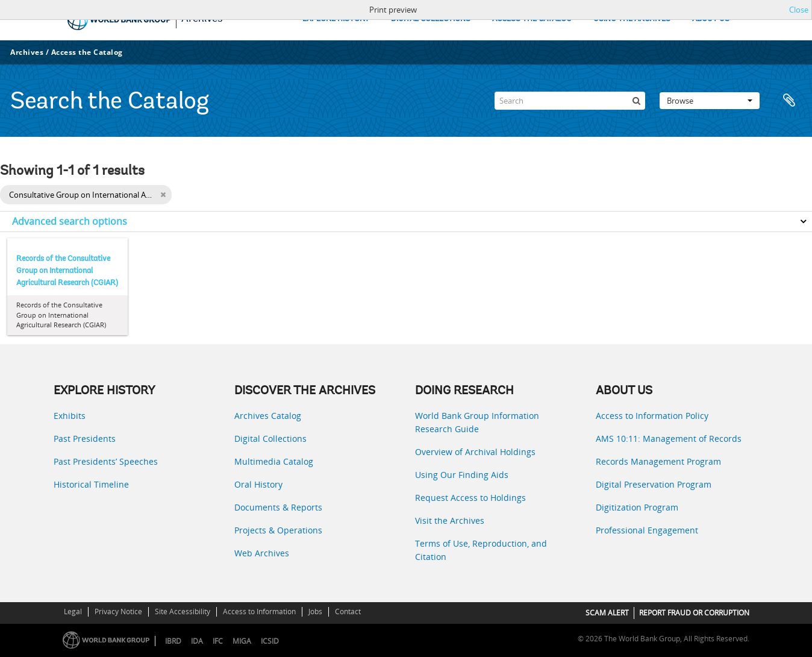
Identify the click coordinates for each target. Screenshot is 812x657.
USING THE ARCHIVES (632, 19)
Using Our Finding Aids (462, 475)
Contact (348, 611)
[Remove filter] (163, 195)
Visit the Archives (450, 520)
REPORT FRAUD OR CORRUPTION (694, 613)
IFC (218, 641)
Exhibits (70, 416)
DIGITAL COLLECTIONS (431, 19)
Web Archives (262, 553)
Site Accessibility (183, 611)
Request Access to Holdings (470, 498)
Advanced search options (70, 221)
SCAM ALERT (607, 613)
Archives (27, 52)
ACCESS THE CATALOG (532, 19)
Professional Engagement (647, 530)
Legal (73, 611)
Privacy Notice (118, 611)
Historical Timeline (91, 484)
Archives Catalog (268, 416)
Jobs (315, 611)
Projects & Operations (278, 530)
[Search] (570, 101)
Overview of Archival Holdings (475, 452)
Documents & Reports (278, 507)
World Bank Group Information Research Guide (477, 422)
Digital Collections (270, 439)
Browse (710, 101)
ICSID (270, 641)
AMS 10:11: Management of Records (669, 439)
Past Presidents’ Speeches (106, 461)
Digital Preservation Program (654, 484)
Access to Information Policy (652, 416)
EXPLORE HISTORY (336, 19)
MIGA (242, 641)
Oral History (258, 484)
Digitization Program (637, 507)
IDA (197, 641)
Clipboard (789, 101)
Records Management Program (658, 461)
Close (799, 10)
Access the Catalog (87, 52)
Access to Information (259, 611)
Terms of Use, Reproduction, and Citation (481, 550)
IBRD (173, 641)
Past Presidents (85, 439)
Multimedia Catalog (274, 461)
